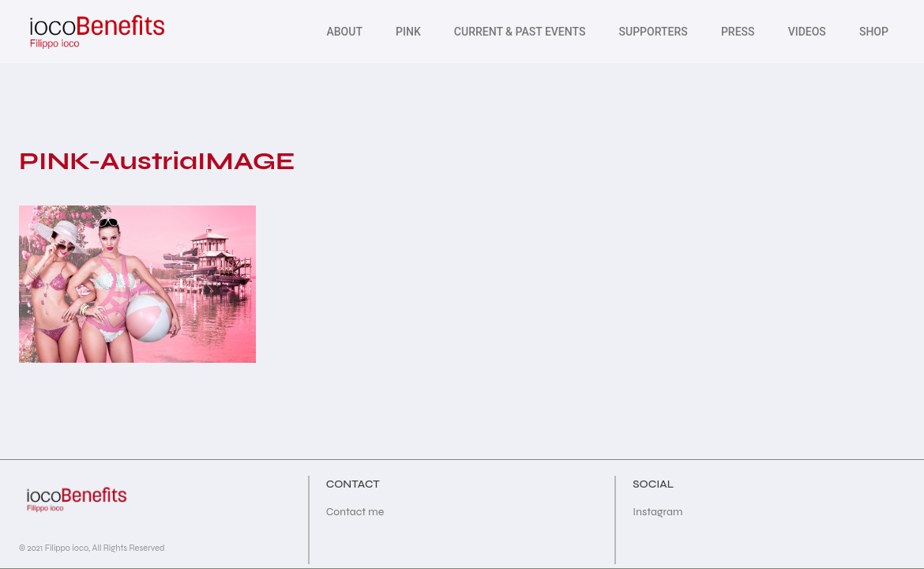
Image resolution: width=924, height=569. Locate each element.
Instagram (657, 512)
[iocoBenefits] (96, 32)
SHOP (874, 32)
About (344, 32)
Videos (807, 32)
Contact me (355, 512)
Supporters (654, 32)
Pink (408, 32)
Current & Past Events (520, 32)
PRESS (738, 32)
